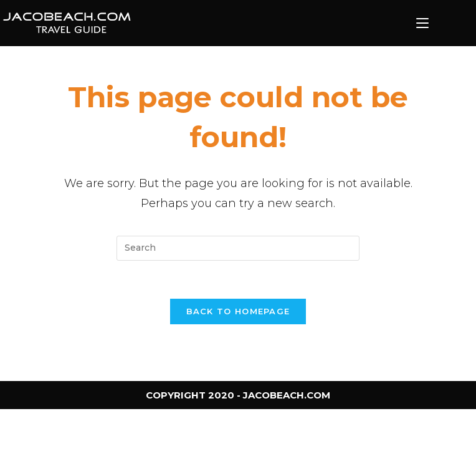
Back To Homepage (238, 311)
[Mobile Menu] (422, 23)
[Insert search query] (238, 248)
